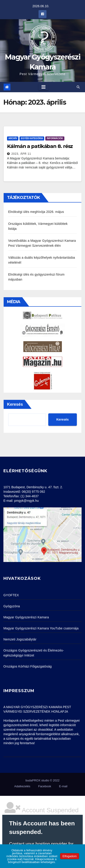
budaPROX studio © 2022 (43, 780)
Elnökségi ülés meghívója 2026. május (36, 212)
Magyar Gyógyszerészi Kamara (26, 617)
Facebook (45, 786)
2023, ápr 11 (21, 154)
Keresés (15, 404)
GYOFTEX (11, 595)
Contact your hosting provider (38, 844)
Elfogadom (70, 856)
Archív (13, 138)
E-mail (63, 786)
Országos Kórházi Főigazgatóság (28, 666)
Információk (55, 138)
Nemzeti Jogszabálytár (20, 639)
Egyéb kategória (32, 138)
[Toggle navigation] (44, 87)
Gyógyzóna (12, 606)
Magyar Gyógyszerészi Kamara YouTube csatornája (41, 628)
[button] (78, 87)
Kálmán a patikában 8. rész (40, 146)
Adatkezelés (22, 786)
